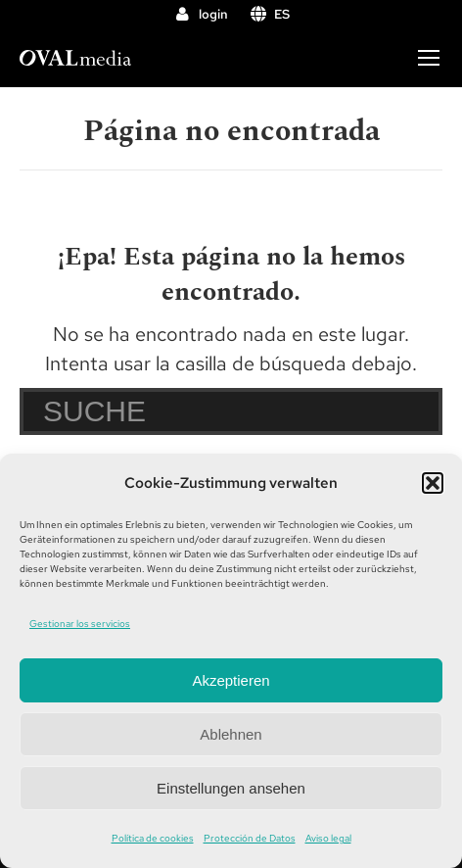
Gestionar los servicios (80, 624)
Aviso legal (328, 838)
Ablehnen (231, 734)
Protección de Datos (250, 838)
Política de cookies (153, 838)
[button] (433, 483)
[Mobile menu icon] (429, 58)
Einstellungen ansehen (231, 788)
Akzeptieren (231, 680)
